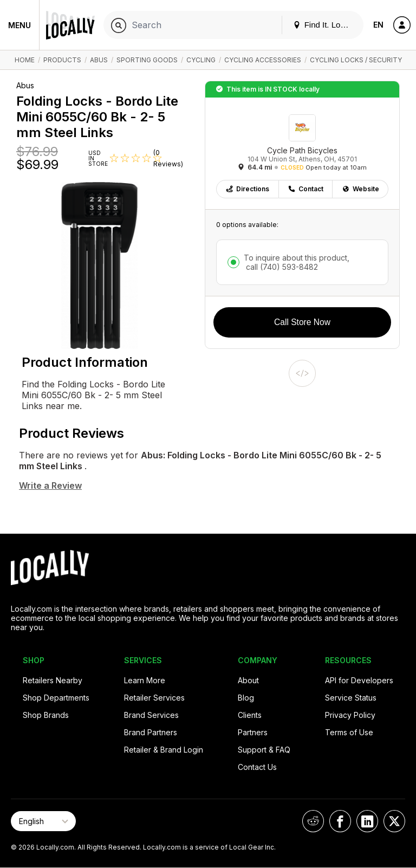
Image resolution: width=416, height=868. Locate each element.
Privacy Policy (350, 715)
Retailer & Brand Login (164, 750)
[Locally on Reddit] (313, 821)
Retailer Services (154, 698)
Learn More (145, 680)
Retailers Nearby (53, 680)
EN (378, 25)
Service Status (351, 698)
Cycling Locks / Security (356, 60)
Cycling (201, 60)
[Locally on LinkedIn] (367, 821)
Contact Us (257, 767)
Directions (247, 189)
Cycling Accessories (263, 60)
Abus (99, 60)
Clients (250, 715)
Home (25, 60)
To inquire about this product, (297, 262)
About (248, 680)
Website (360, 189)
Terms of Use (349, 732)
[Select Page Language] (43, 821)
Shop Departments (56, 698)
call (281, 267)
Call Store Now (302, 322)
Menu (19, 25)
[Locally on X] (394, 821)
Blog (246, 698)
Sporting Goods (147, 60)
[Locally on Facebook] (340, 821)
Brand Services (151, 715)
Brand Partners (151, 732)
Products (62, 60)
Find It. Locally (325, 25)
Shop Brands (46, 715)
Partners (253, 732)
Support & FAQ (264, 750)
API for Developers (359, 680)
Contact (305, 189)
